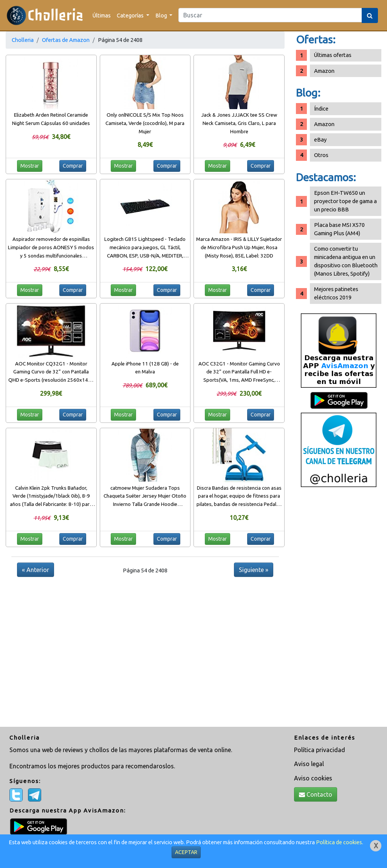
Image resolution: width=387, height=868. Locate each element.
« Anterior (36, 570)
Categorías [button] (131, 15)
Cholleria (23, 40)
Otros (321, 155)
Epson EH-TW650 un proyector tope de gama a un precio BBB (345, 201)
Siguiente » (254, 570)
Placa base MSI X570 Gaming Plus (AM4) (339, 229)
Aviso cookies (313, 778)
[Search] (270, 15)
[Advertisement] (339, 610)
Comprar (73, 166)
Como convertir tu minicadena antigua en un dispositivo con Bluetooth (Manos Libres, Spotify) (346, 261)
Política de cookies (339, 842)
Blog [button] (162, 15)
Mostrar (30, 166)
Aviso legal (309, 764)
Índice (321, 109)
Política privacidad (320, 750)
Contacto (316, 794)
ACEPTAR (186, 852)
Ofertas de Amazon (66, 40)
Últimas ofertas (333, 55)
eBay (320, 140)
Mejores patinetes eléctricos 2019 (336, 293)
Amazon (324, 71)
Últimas (102, 15)
